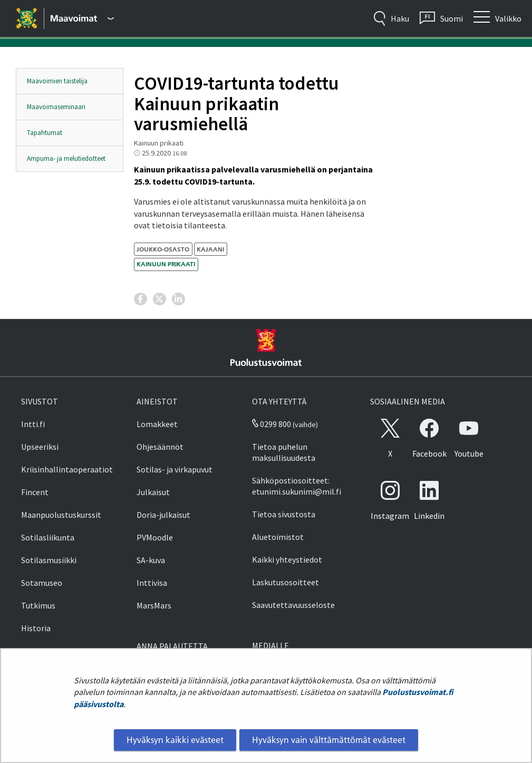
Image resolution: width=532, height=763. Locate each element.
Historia (36, 628)
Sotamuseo (42, 583)
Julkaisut (153, 492)
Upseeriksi (40, 447)
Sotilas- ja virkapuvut (175, 469)
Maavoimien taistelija (57, 81)
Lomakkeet (157, 424)
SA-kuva (151, 560)
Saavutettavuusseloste (293, 605)
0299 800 (272, 424)
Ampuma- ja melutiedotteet (66, 158)
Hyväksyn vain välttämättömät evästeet (329, 740)
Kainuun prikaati (166, 264)
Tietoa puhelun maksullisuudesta (284, 452)
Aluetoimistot (278, 537)
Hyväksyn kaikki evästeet (175, 740)
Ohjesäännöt (160, 447)
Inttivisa (152, 583)
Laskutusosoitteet (286, 582)
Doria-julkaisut (163, 515)
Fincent (35, 492)
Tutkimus (38, 605)
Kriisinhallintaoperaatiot (67, 469)
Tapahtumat (45, 133)
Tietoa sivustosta (284, 514)
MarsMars (154, 605)
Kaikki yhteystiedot (287, 559)
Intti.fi (33, 424)
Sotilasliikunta (48, 537)
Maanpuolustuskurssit (61, 515)
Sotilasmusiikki (49, 560)
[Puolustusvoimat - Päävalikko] (82, 18)
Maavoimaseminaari (56, 107)
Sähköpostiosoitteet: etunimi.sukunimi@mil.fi (297, 486)
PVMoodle (155, 537)
